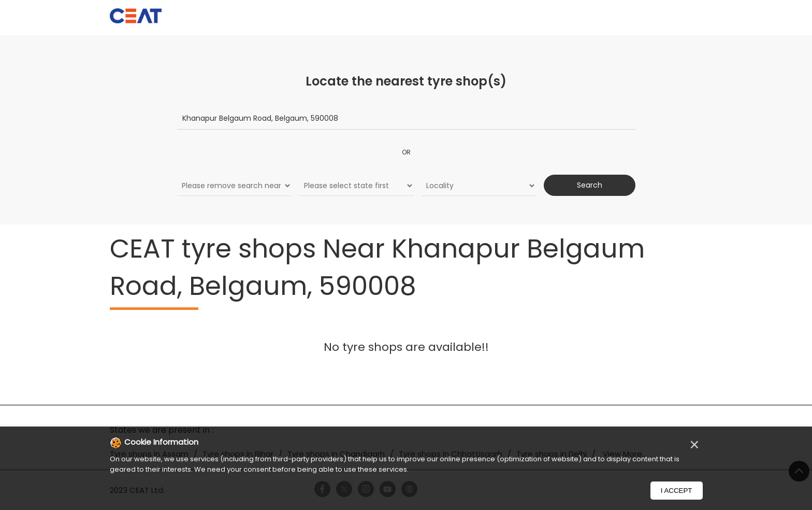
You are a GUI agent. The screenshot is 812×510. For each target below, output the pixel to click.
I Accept (677, 491)
